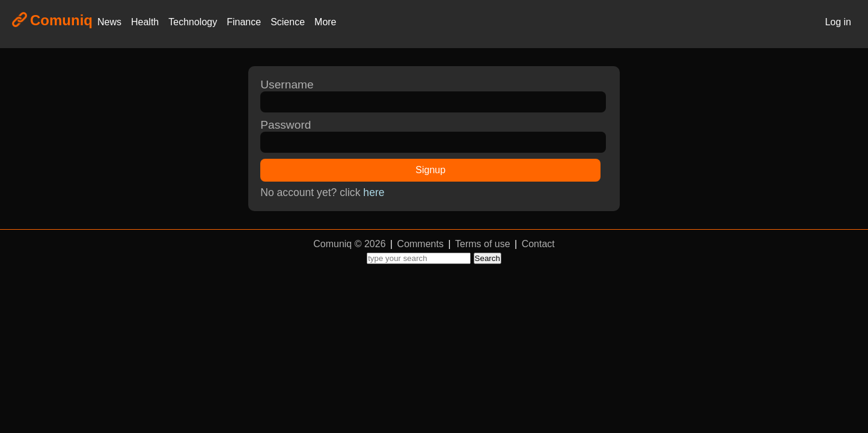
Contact (538, 244)
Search (487, 258)
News (109, 22)
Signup (430, 170)
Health (145, 22)
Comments (420, 244)
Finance (244, 22)
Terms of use (483, 244)
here (374, 192)
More (325, 22)
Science (288, 22)
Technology (193, 22)
